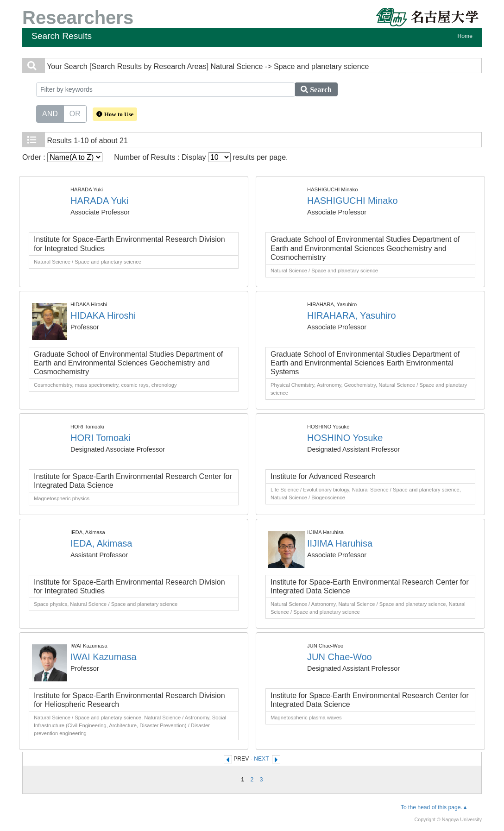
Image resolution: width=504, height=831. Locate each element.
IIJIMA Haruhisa (340, 543)
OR (75, 113)
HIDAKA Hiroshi (103, 315)
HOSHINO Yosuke (345, 438)
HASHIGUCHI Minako (353, 201)
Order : (62, 157)
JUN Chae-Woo (340, 657)
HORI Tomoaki (101, 438)
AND (50, 113)
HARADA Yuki (99, 201)
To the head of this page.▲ (434, 807)
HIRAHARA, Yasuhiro (352, 315)
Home (465, 36)
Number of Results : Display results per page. (201, 157)
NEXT (261, 759)
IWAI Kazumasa (104, 657)
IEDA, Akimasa (101, 543)
